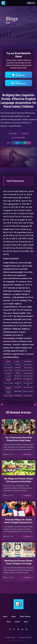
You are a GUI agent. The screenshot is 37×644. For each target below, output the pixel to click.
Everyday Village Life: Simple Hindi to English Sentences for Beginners (19, 522)
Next (35, 405)
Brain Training (25, 617)
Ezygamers (11, 641)
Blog (9, 622)
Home (8, 23)
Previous (2, 405)
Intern (26, 622)
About (14, 617)
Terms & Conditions (25, 637)
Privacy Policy (10, 637)
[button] (31, 3)
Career (17, 622)
